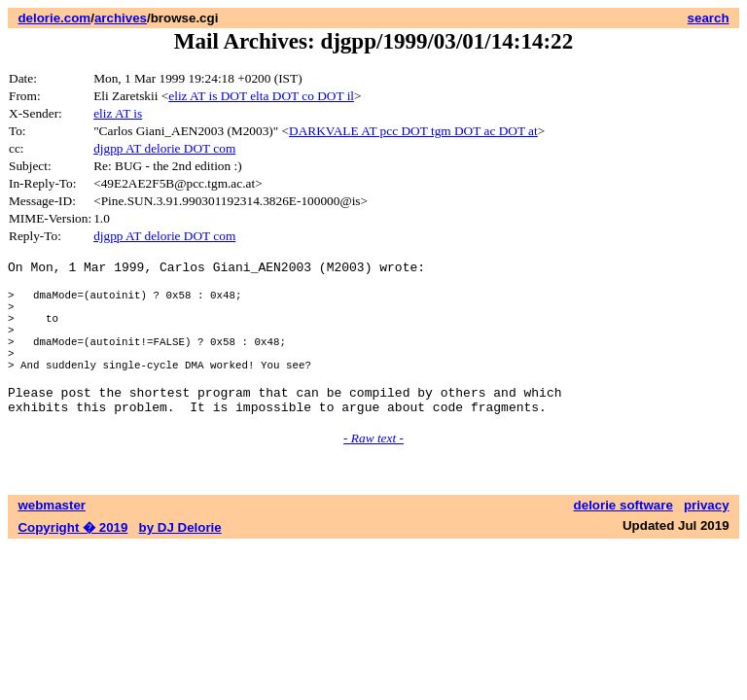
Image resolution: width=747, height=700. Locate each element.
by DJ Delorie (180, 562)
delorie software (623, 540)
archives (121, 18)
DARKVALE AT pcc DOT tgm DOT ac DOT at (413, 131)
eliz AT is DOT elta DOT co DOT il (261, 96)
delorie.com (54, 18)
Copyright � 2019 (72, 562)
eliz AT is (118, 113)
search (709, 18)
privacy (707, 540)
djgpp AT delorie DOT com (164, 148)
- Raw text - (373, 473)
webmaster (52, 540)
